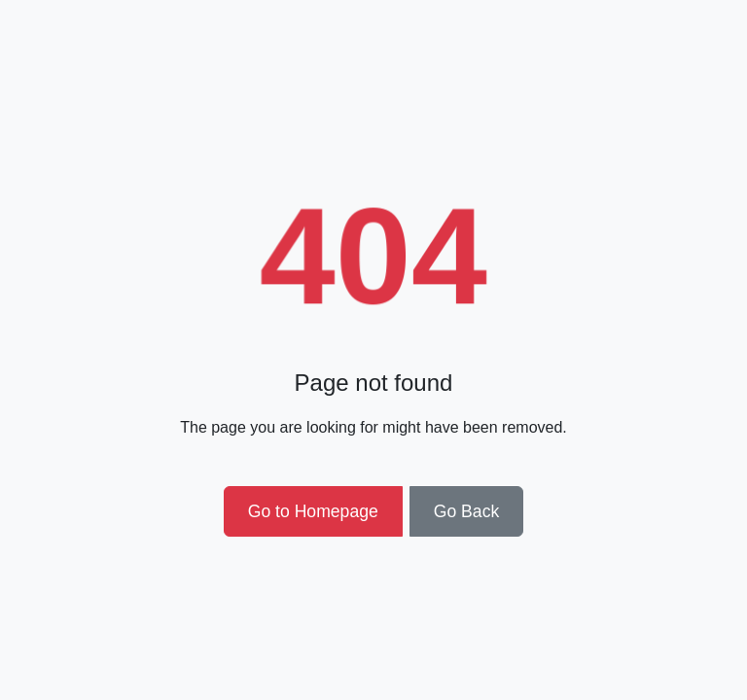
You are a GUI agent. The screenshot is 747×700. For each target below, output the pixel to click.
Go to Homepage (313, 511)
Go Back (466, 511)
